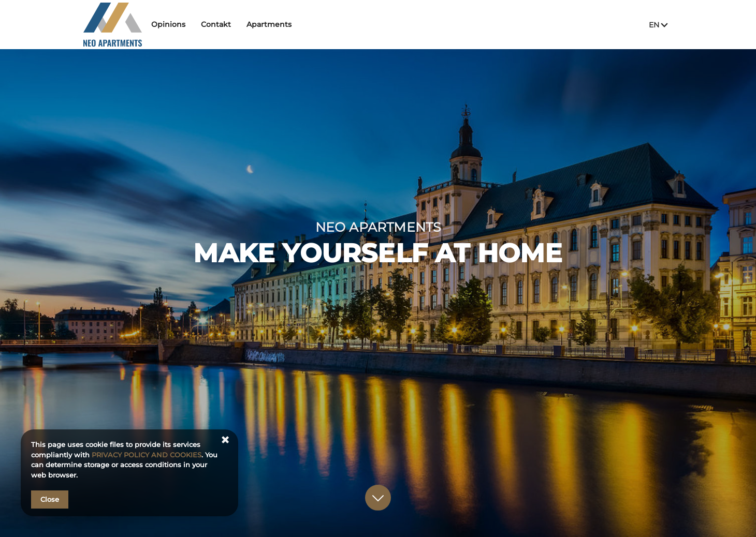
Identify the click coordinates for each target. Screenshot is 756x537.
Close (50, 499)
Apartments (285, 24)
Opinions (184, 24)
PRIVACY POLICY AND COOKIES (147, 455)
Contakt (231, 24)
